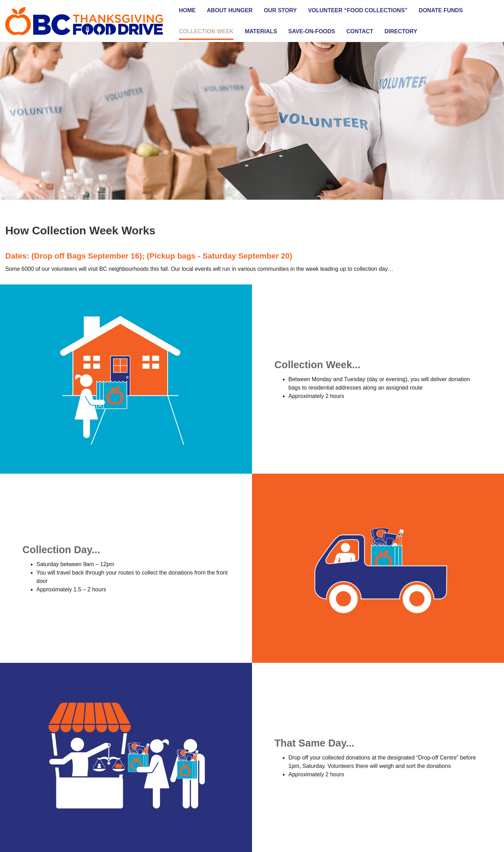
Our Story (280, 10)
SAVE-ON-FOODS (312, 31)
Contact (360, 31)
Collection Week (206, 31)
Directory (401, 31)
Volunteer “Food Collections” (358, 10)
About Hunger (230, 10)
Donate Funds (441, 10)
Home (187, 10)
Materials (261, 31)
